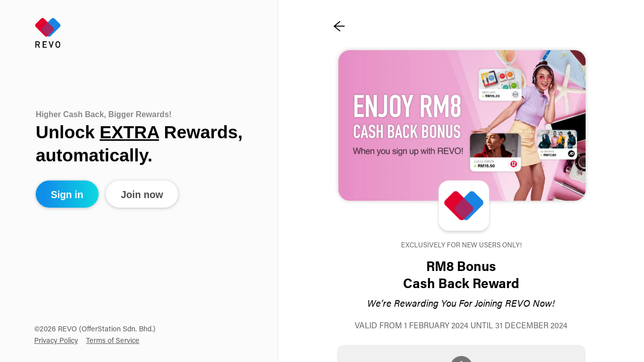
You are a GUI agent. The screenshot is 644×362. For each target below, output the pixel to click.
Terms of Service (113, 341)
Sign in (67, 195)
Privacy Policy (56, 341)
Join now (142, 195)
